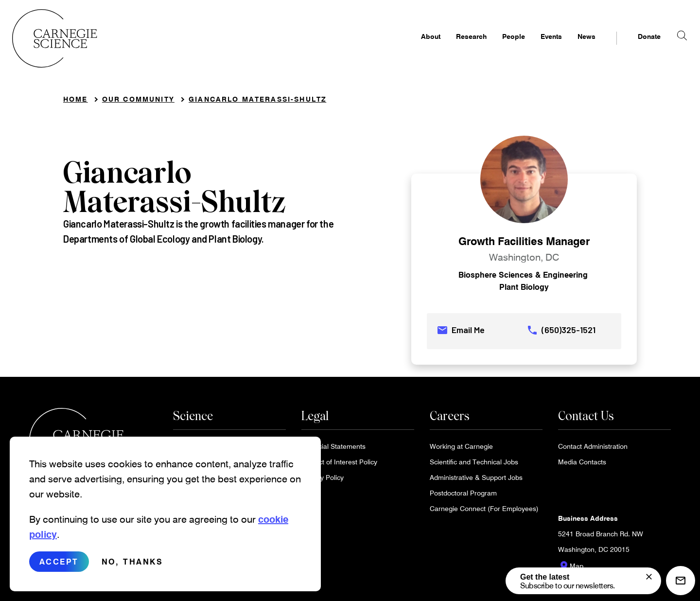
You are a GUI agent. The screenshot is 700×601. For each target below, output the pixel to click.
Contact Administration (593, 450)
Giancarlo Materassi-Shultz (257, 102)
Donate (632, 47)
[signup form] (649, 577)
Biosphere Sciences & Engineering (523, 278)
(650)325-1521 (561, 334)
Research (454, 47)
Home (76, 102)
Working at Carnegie (461, 450)
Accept (59, 561)
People (497, 47)
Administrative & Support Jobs (476, 481)
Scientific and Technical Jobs (474, 465)
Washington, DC (524, 260)
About (414, 47)
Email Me (461, 334)
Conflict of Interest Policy (339, 465)
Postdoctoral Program (463, 496)
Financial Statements (333, 450)
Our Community (138, 102)
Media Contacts (582, 465)
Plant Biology (524, 290)
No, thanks (132, 561)
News (569, 47)
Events (534, 47)
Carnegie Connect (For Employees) (484, 512)
